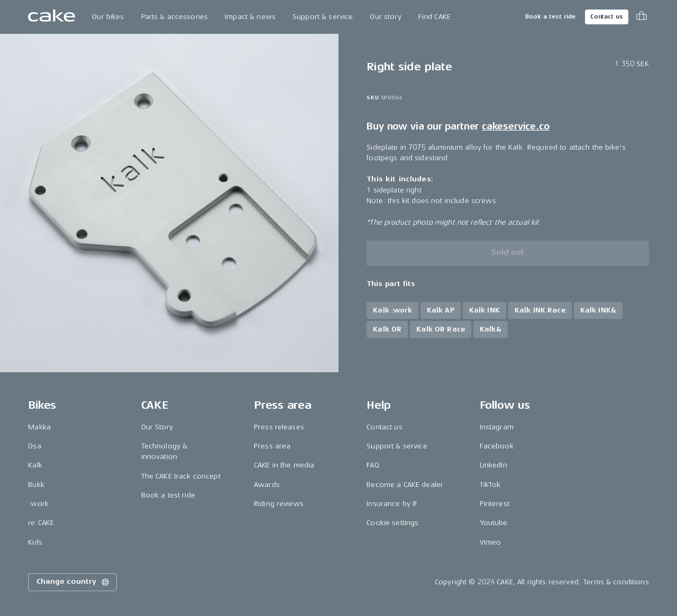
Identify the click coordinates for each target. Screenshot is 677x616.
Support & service (323, 17)
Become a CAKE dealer (405, 485)
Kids (35, 542)
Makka (39, 427)
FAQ (373, 465)
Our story (385, 17)
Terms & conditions (616, 582)
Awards (267, 485)
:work (38, 504)
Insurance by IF (392, 504)
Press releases (279, 427)
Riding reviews (279, 504)
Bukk (36, 485)
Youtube (494, 523)
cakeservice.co (515, 126)
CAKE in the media (284, 465)
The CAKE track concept (181, 476)
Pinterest (495, 504)
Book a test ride (550, 17)
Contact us (607, 17)
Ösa (34, 446)
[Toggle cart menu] (642, 17)
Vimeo (491, 542)
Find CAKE (434, 17)
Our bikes (108, 17)
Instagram (497, 427)
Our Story (157, 427)
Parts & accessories (175, 17)
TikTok (490, 485)
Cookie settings (392, 523)
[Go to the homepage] (52, 17)
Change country (74, 582)
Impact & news (250, 17)
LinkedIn (493, 465)
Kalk (35, 465)
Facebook (497, 446)
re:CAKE (41, 523)
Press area (272, 446)
